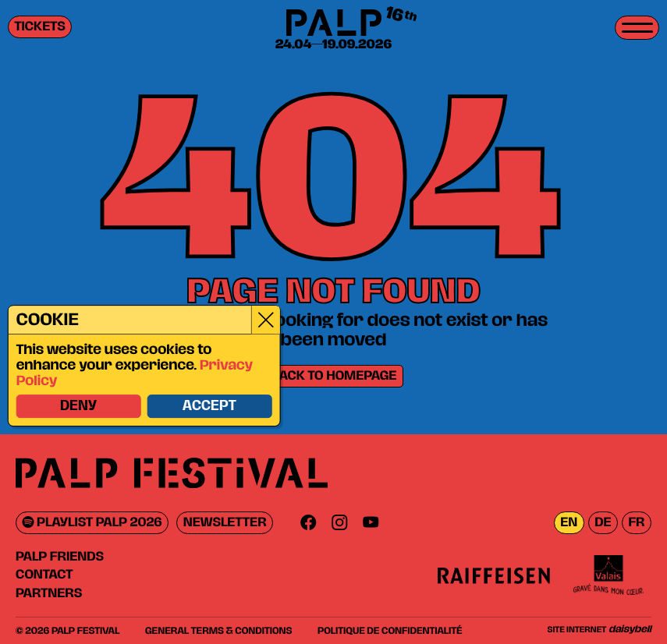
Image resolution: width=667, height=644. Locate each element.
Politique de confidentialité (390, 631)
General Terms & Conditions (218, 631)
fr (636, 523)
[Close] (265, 320)
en (569, 523)
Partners (49, 593)
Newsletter (225, 523)
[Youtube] (371, 523)
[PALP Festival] (333, 24)
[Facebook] (308, 523)
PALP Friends (60, 557)
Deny (78, 407)
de (603, 523)
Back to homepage (334, 376)
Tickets (40, 27)
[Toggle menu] (637, 28)
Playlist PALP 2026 (92, 523)
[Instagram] (339, 523)
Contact (44, 575)
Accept (209, 407)
